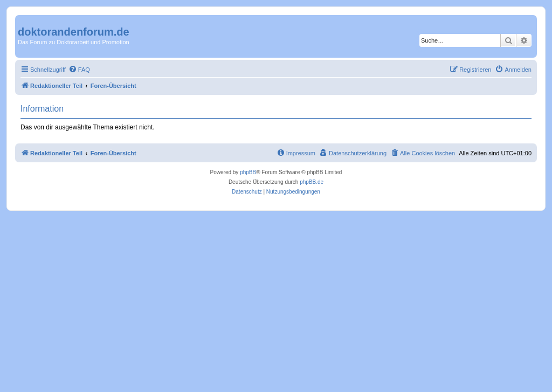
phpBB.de (312, 182)
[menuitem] (79, 70)
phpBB (248, 172)
